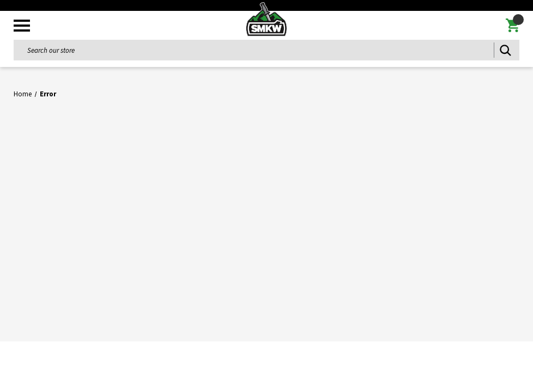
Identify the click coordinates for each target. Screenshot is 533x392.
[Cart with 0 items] (513, 26)
